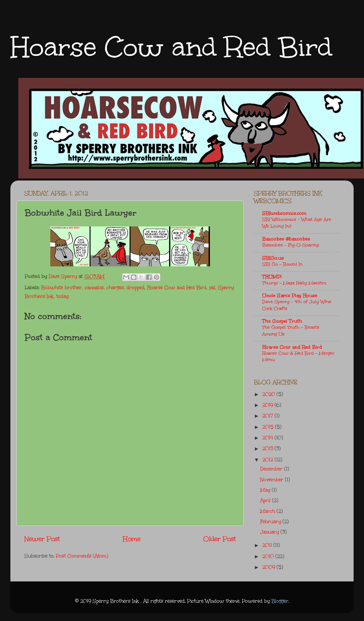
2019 (268, 405)
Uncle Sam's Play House (290, 296)
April (266, 500)
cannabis (94, 288)
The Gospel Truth (282, 321)
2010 (269, 556)
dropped (136, 288)
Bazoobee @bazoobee (286, 239)
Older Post (220, 539)
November (273, 480)
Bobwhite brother (61, 288)
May (266, 490)
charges (115, 288)
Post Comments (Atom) (82, 556)
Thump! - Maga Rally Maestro (294, 283)
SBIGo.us (273, 258)
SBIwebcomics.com (284, 213)
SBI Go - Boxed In (282, 264)
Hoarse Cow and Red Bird (171, 47)
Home (132, 539)
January (270, 532)
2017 (268, 416)
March (268, 511)
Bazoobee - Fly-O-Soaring (291, 245)
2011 (268, 545)
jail (212, 288)
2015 (269, 427)
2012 (268, 460)
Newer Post (42, 539)
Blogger (280, 601)
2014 (268, 438)
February (271, 522)
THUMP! (272, 277)
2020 (269, 394)
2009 (269, 567)
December (272, 469)
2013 (268, 448)
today (62, 296)
